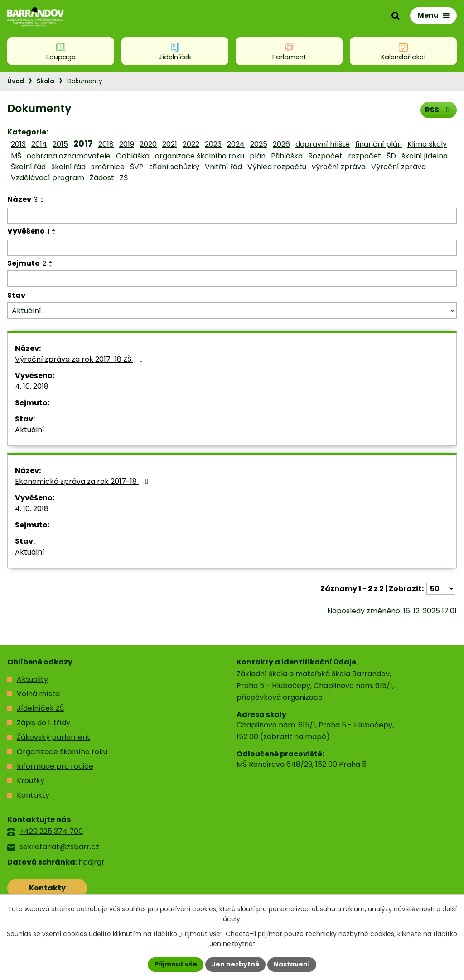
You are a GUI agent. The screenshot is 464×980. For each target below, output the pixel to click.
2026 (281, 144)
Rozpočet (325, 156)
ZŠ (124, 178)
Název (22, 199)
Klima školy (427, 144)
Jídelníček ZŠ (40, 708)
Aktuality (32, 679)
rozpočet (365, 156)
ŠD (391, 156)
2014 (39, 144)
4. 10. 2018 (32, 386)
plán (258, 156)
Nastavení (292, 964)
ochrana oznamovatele (69, 156)
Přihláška (287, 156)
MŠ (16, 156)
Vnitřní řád (223, 167)
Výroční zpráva (399, 167)
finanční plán (379, 144)
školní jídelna (425, 156)
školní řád (68, 167)
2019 (127, 144)
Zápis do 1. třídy (43, 723)
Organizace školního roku (62, 752)
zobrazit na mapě (295, 737)
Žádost (102, 178)
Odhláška (133, 156)
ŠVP (137, 167)
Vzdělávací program (48, 178)
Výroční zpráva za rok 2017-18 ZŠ (80, 359)
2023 (213, 144)
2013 (18, 144)
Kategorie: (28, 132)
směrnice (108, 167)
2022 (191, 144)
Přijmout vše (176, 964)
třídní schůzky (174, 167)
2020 (148, 144)
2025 (259, 144)
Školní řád (28, 167)
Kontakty (33, 795)
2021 (170, 144)
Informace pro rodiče (55, 766)
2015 (60, 144)
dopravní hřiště (323, 144)
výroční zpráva (339, 167)
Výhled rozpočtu (277, 167)
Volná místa (38, 694)
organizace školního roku (200, 156)
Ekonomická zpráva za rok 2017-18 (83, 481)
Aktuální (30, 430)
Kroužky (31, 781)
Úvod (16, 81)
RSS (438, 110)
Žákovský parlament (53, 737)
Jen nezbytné (235, 964)
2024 (236, 144)
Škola (46, 81)
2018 (106, 144)
